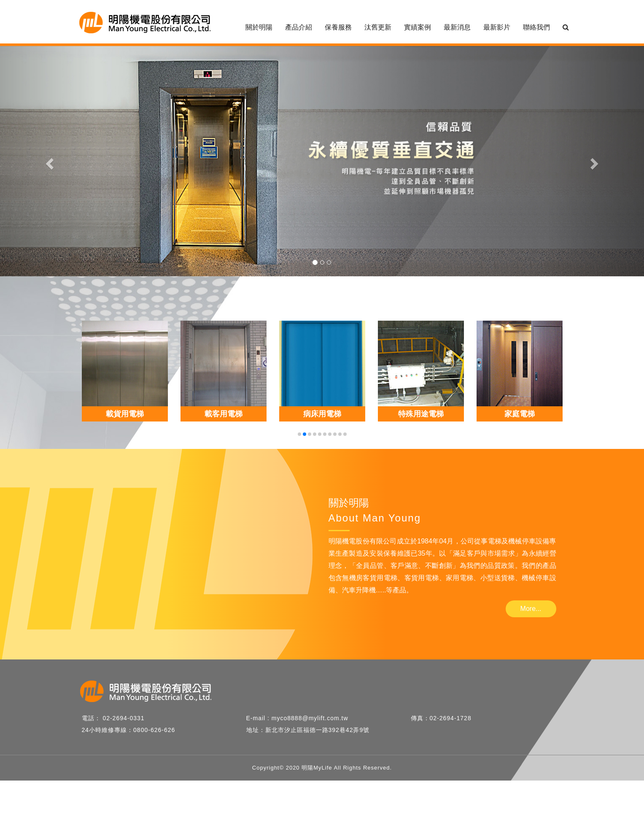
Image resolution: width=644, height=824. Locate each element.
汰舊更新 (378, 27)
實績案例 (418, 27)
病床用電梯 (322, 414)
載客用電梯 (224, 414)
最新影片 (497, 27)
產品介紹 (299, 27)
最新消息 (457, 27)
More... (531, 609)
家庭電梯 (520, 414)
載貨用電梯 (125, 414)
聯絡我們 (536, 27)
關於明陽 (259, 27)
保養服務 (338, 27)
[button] (48, 161)
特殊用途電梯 (421, 414)
